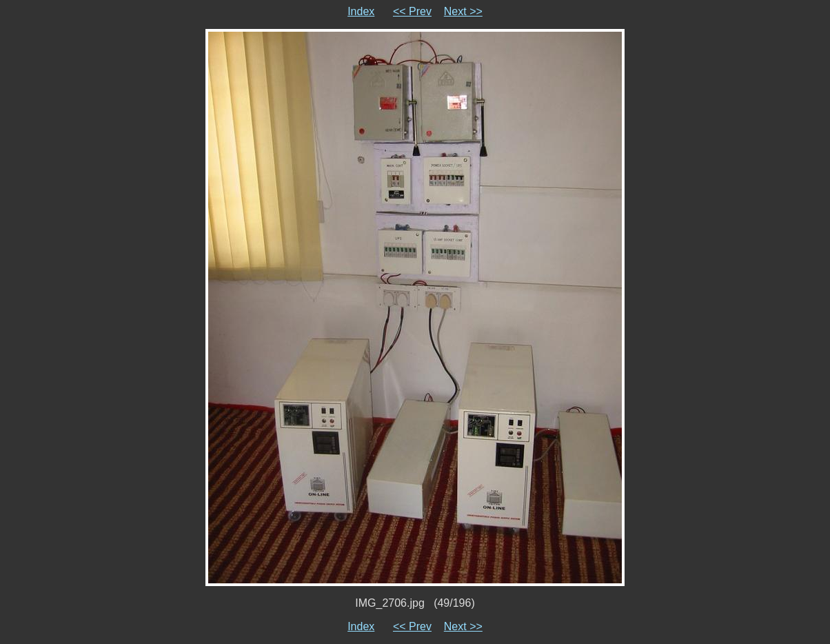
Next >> (463, 11)
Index (361, 11)
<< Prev (412, 11)
